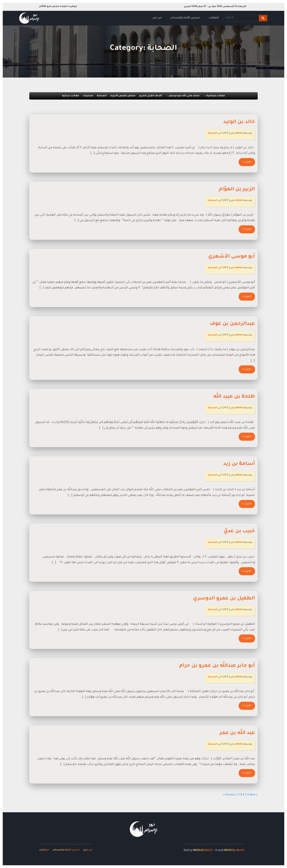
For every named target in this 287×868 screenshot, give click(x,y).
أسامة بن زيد (239, 464)
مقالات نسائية (71, 96)
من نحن (157, 18)
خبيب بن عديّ (239, 531)
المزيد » (247, 162)
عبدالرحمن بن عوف (232, 324)
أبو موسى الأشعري (232, 257)
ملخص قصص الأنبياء (123, 96)
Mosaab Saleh (203, 850)
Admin (239, 133)
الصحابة (102, 96)
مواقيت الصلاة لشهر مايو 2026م (58, 7)
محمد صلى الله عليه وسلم (183, 96)
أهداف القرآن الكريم (150, 96)
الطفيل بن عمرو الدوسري (224, 599)
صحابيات (88, 96)
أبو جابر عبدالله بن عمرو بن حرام (217, 666)
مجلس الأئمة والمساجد (185, 18)
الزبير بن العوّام (237, 190)
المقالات (214, 18)
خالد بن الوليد (239, 122)
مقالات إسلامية (215, 96)
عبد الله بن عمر (237, 733)
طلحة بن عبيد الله (234, 397)
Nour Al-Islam (234, 850)
